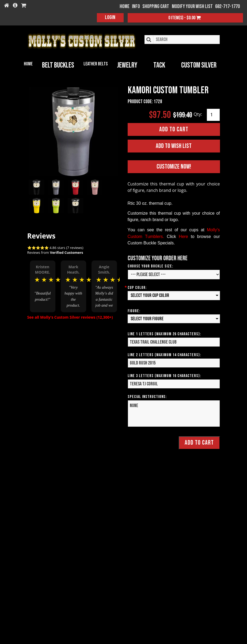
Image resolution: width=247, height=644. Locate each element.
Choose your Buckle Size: (150, 266)
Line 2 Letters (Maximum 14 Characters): (164, 355)
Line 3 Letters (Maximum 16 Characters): (164, 376)
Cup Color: (137, 288)
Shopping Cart (156, 6)
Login (110, 17)
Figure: (134, 311)
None (174, 414)
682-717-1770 (227, 6)
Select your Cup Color (150, 295)
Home (28, 64)
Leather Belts (96, 64)
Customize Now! (174, 167)
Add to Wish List (174, 146)
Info (136, 6)
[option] (43, 286)
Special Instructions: (147, 397)
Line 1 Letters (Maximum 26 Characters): (164, 334)
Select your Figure (147, 319)
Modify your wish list (192, 6)
